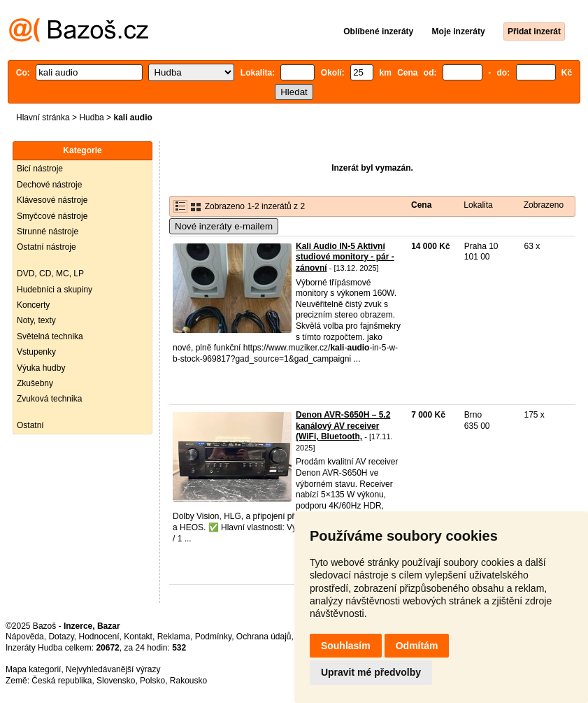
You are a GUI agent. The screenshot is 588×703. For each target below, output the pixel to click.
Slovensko (116, 681)
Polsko (152, 681)
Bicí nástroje (40, 169)
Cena (421, 205)
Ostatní (30, 425)
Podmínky (213, 637)
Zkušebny (35, 383)
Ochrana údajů (264, 637)
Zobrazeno (544, 205)
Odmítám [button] (417, 646)
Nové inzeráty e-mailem (224, 226)
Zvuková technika (49, 399)
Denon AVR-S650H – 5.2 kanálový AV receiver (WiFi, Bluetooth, (343, 426)
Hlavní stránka (43, 118)
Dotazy (61, 637)
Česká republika (62, 681)
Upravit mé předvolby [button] (371, 672)
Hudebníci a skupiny (55, 290)
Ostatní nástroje (46, 247)
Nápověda (25, 637)
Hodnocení (99, 637)
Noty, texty (36, 320)
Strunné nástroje (48, 232)
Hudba (91, 118)
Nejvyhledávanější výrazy (113, 669)
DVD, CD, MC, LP (50, 274)
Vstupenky (36, 352)
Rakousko (188, 681)
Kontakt (138, 637)
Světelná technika (50, 336)
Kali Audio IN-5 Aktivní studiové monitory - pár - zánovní (345, 257)
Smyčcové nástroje (52, 216)
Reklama (174, 637)
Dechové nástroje (49, 185)
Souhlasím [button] (346, 646)
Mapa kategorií (33, 669)
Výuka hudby (41, 368)
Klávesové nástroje (52, 200)
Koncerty (33, 305)
